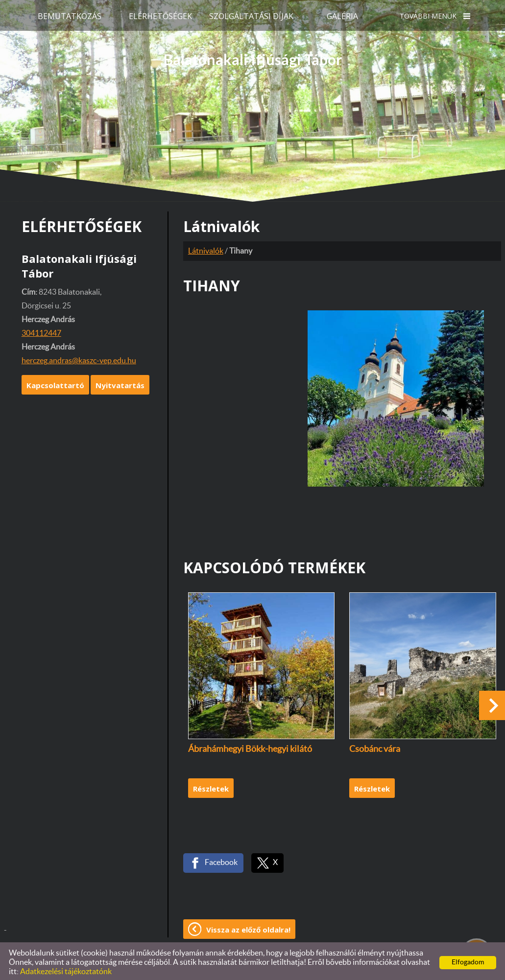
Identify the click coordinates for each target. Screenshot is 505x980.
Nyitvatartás (120, 382)
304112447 (41, 330)
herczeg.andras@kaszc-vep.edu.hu (79, 358)
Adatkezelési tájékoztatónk (66, 969)
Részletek (211, 786)
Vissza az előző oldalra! (248, 927)
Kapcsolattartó (55, 382)
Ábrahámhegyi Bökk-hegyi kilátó (250, 747)
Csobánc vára (375, 747)
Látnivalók (206, 248)
